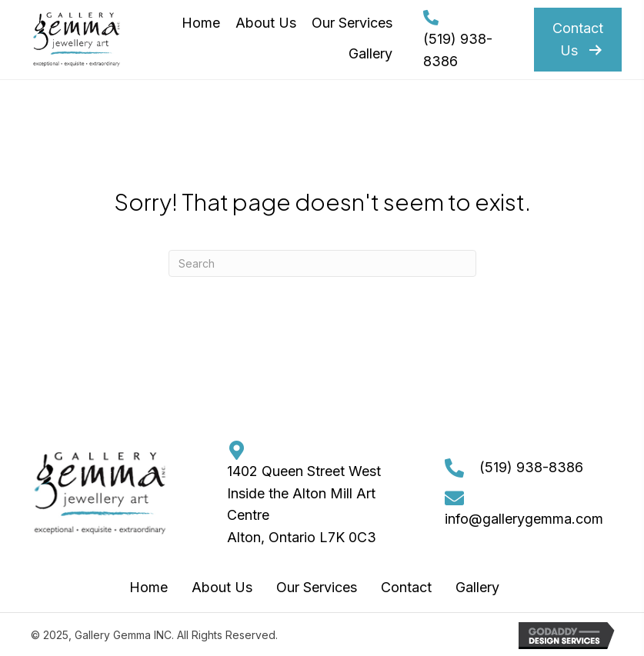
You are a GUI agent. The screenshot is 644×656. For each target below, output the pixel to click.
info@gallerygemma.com (524, 519)
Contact (406, 587)
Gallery (477, 587)
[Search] (322, 263)
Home (148, 587)
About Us (222, 587)
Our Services (317, 587)
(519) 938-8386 (531, 467)
